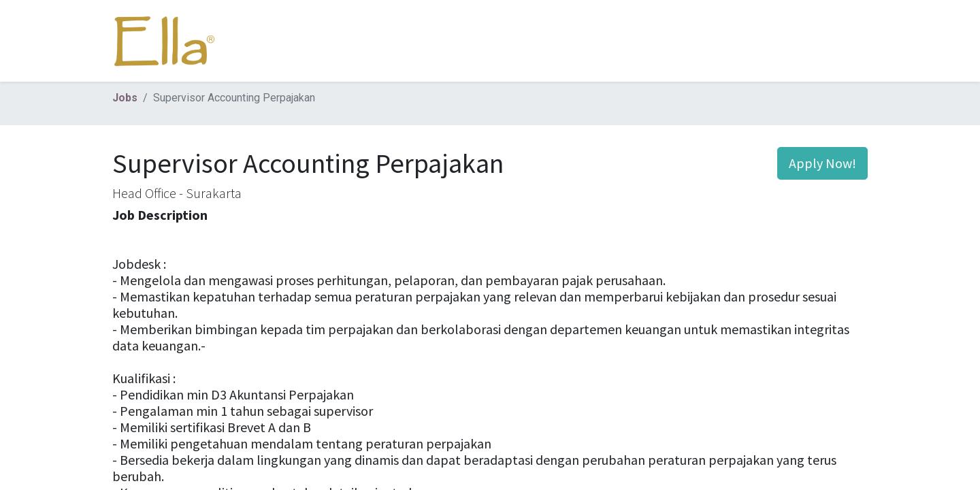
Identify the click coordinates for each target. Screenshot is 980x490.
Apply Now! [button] (822, 163)
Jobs (125, 98)
